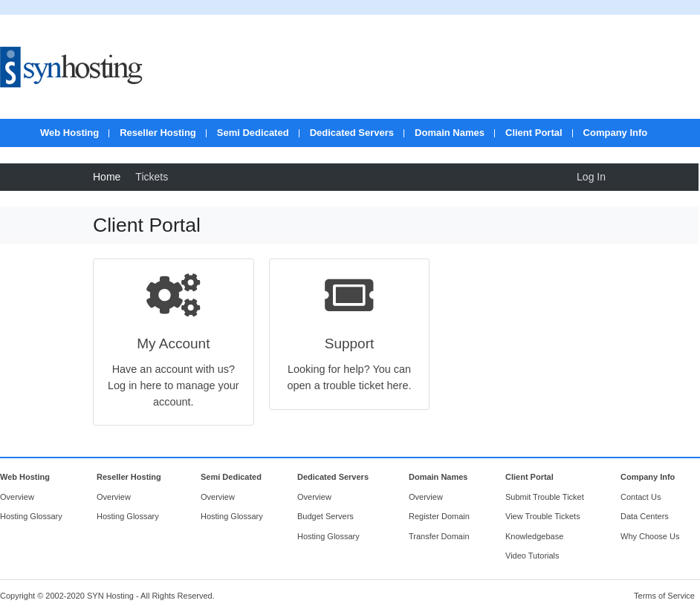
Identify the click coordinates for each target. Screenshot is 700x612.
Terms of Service (664, 596)
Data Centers (645, 516)
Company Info (616, 133)
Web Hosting (69, 133)
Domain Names (450, 133)
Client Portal (534, 133)
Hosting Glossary (31, 516)
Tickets (152, 177)
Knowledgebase (534, 536)
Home (107, 177)
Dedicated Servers (352, 133)
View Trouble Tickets (543, 516)
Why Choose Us (650, 536)
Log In (591, 177)
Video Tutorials (532, 556)
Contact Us (641, 497)
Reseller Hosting (158, 133)
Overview (17, 497)
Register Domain (439, 516)
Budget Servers (325, 516)
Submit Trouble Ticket (545, 497)
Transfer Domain (439, 536)
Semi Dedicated (253, 133)
